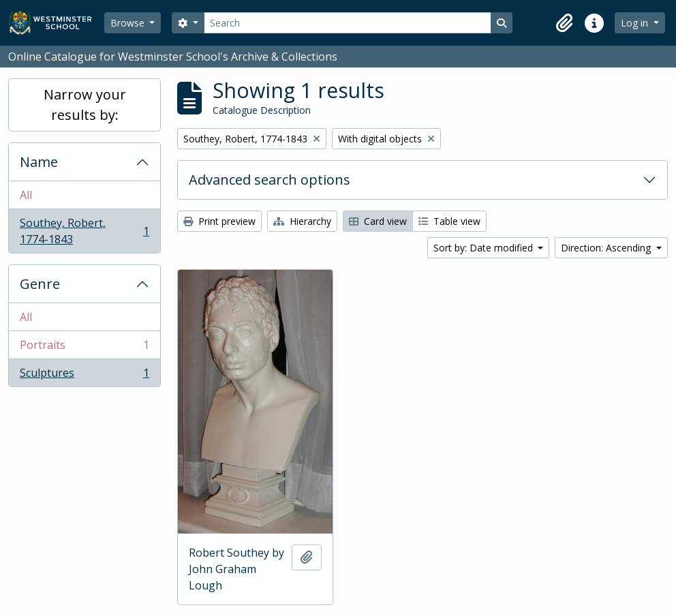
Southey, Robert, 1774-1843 (84, 231)
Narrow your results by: (85, 105)
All (26, 195)
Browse (129, 23)
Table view (449, 221)
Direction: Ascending (607, 248)
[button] (564, 23)
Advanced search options (270, 180)
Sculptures (84, 375)
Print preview (219, 221)
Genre (40, 284)
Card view (378, 221)
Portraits (84, 348)
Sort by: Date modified (485, 248)
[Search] (348, 23)
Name (39, 162)
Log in (636, 23)
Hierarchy (302, 221)
